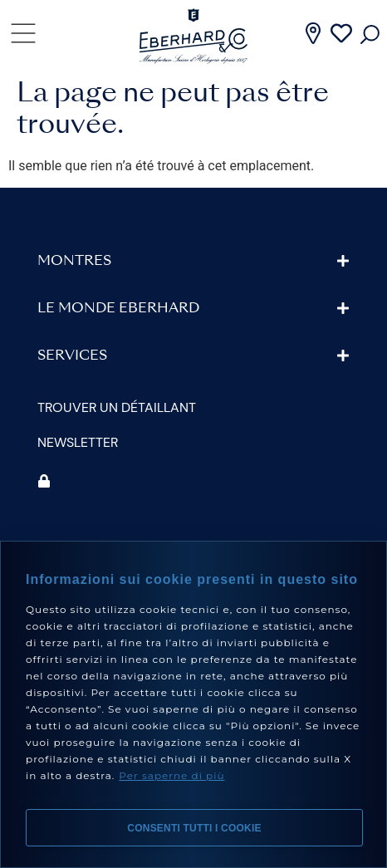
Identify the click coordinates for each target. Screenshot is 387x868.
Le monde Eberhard (118, 309)
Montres (74, 262)
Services (72, 356)
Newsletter (78, 442)
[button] (193, 261)
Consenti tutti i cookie (194, 828)
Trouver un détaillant (117, 407)
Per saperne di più (171, 775)
